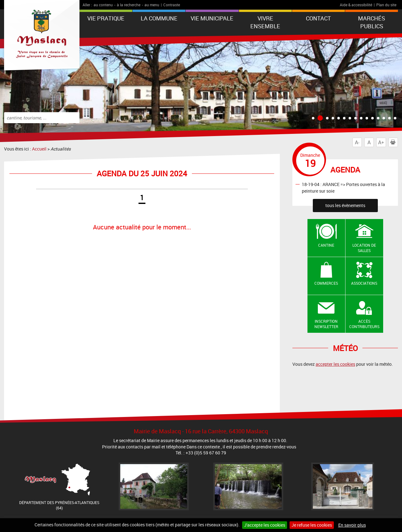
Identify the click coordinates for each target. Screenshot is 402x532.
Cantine (326, 245)
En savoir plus (352, 525)
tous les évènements (345, 205)
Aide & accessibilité (356, 5)
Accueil (39, 149)
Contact (318, 18)
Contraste (172, 5)
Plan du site (386, 5)
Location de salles (364, 248)
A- (357, 142)
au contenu (103, 5)
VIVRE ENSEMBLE (265, 22)
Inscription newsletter (326, 324)
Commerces (326, 283)
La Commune (159, 18)
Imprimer (394, 142)
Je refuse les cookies (312, 525)
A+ (381, 142)
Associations (364, 283)
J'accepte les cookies (265, 525)
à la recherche (129, 5)
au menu (152, 5)
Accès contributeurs (364, 324)
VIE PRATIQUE (106, 18)
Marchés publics (372, 22)
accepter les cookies (335, 364)
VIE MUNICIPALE (212, 18)
